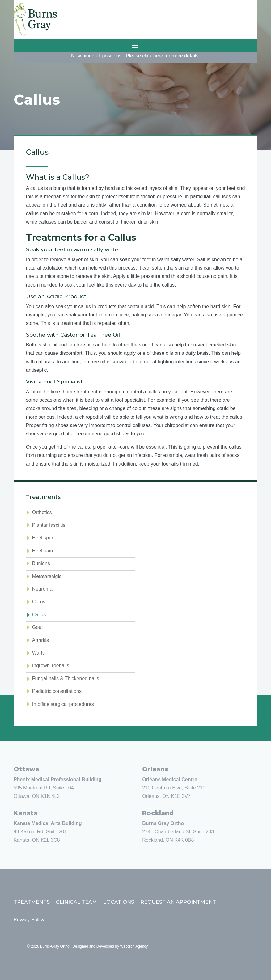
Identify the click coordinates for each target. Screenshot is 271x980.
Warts (38, 653)
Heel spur (43, 538)
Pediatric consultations (57, 691)
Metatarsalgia (47, 576)
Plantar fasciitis (49, 525)
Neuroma (42, 589)
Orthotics (42, 512)
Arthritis (40, 640)
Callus (39, 615)
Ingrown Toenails (51, 666)
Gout (38, 627)
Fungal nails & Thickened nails (66, 678)
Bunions (41, 563)
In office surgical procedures (63, 704)
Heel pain (43, 551)
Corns (39, 602)
